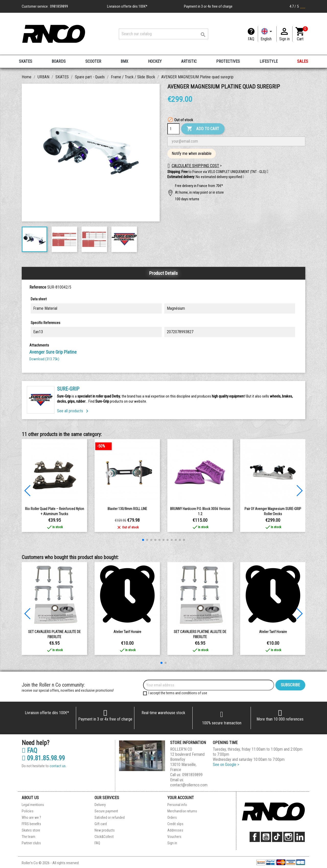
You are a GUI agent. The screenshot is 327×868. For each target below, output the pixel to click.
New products (105, 830)
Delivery (100, 805)
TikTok (277, 837)
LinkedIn (300, 837)
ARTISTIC (189, 61)
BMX (124, 61)
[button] (243, 177)
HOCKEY (155, 61)
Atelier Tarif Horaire (127, 632)
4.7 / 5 (297, 6)
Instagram (288, 837)
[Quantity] (173, 129)
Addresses (175, 830)
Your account (181, 798)
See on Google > (226, 765)
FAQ (251, 39)
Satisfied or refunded (110, 817)
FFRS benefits (31, 824)
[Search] (163, 34)
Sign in (172, 843)
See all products (74, 411)
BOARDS (59, 61)
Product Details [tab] (163, 273)
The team (28, 837)
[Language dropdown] (267, 34)
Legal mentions (33, 805)
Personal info (177, 805)
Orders (172, 817)
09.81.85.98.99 (43, 758)
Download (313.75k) (44, 359)
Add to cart (203, 129)
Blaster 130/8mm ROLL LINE (127, 509)
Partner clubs (31, 843)
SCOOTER (93, 61)
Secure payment (106, 811)
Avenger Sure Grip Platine (53, 352)
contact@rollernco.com (189, 785)
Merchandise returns (182, 811)
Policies (28, 811)
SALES (303, 61)
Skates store (31, 830)
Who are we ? (31, 817)
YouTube (266, 837)
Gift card (101, 824)
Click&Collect (104, 837)
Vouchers (174, 837)
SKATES (26, 61)
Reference (38, 287)
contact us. (58, 766)
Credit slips (175, 824)
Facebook (255, 837)
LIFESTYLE (269, 61)
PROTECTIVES (228, 61)
